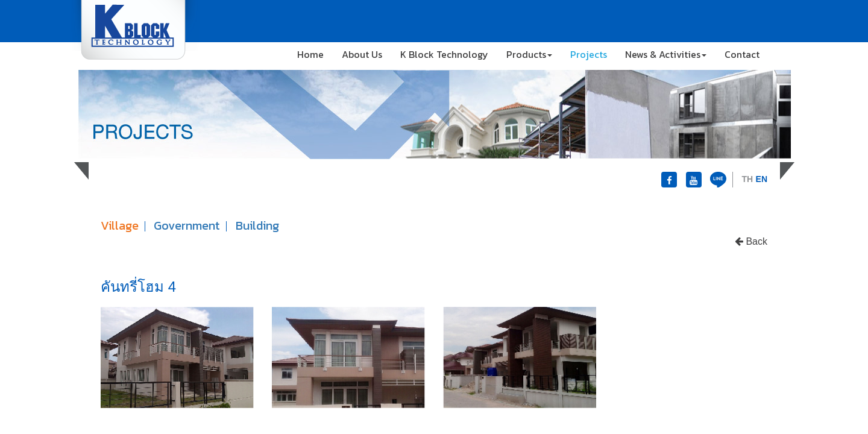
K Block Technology (444, 54)
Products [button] (529, 54)
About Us (362, 54)
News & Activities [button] (666, 54)
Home (310, 54)
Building (257, 225)
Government (187, 225)
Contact (742, 54)
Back (751, 241)
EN (762, 179)
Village (120, 225)
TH (747, 179)
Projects (589, 54)
